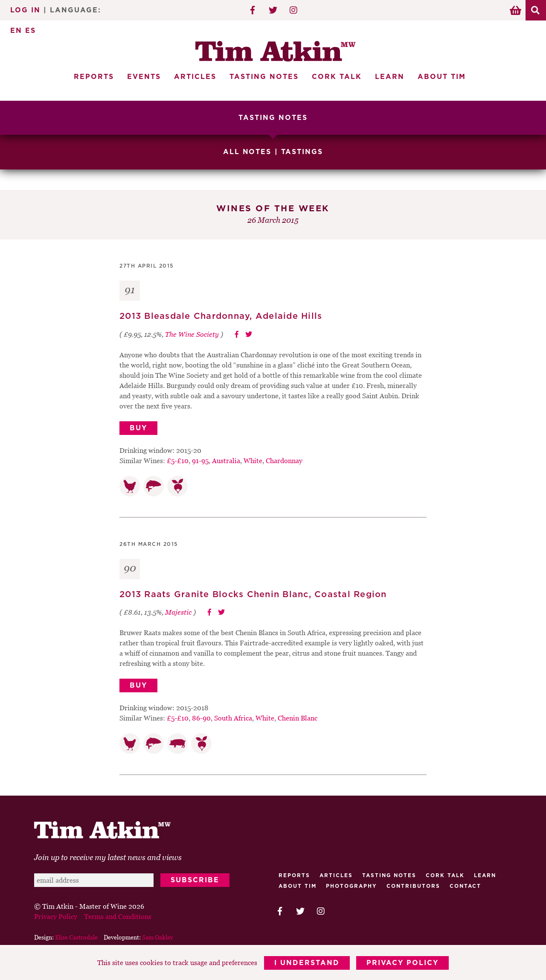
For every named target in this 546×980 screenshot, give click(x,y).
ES (30, 31)
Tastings (302, 152)
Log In (25, 10)
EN (16, 31)
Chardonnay (284, 460)
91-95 (200, 460)
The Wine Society (192, 333)
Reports (94, 77)
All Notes (247, 152)
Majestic (178, 612)
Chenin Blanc (298, 717)
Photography (351, 886)
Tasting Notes (264, 77)
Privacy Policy (403, 963)
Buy (138, 427)
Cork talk (445, 875)
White (253, 460)
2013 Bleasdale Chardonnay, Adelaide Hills (221, 316)
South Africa (233, 717)
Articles (195, 77)
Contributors (413, 886)
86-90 (201, 717)
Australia (226, 460)
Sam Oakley (158, 937)
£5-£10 (178, 460)
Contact (465, 886)
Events (144, 77)
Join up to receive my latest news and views (108, 857)
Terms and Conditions (118, 916)
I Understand (307, 963)
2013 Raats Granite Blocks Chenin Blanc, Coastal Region (253, 594)
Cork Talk (337, 77)
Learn (390, 77)
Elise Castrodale (76, 937)
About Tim (442, 77)
